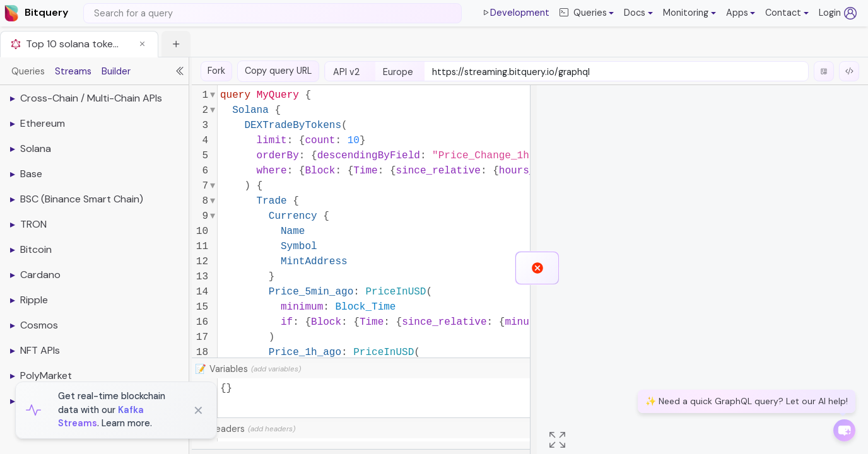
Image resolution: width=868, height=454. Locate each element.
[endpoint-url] (616, 73)
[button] (638, 13)
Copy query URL (278, 71)
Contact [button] (783, 13)
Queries (28, 71)
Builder (116, 71)
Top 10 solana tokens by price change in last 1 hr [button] (73, 44)
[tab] (79, 44)
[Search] (273, 13)
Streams (73, 71)
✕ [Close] (198, 410)
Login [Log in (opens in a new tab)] (838, 13)
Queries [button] (583, 13)
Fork (216, 71)
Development (515, 13)
